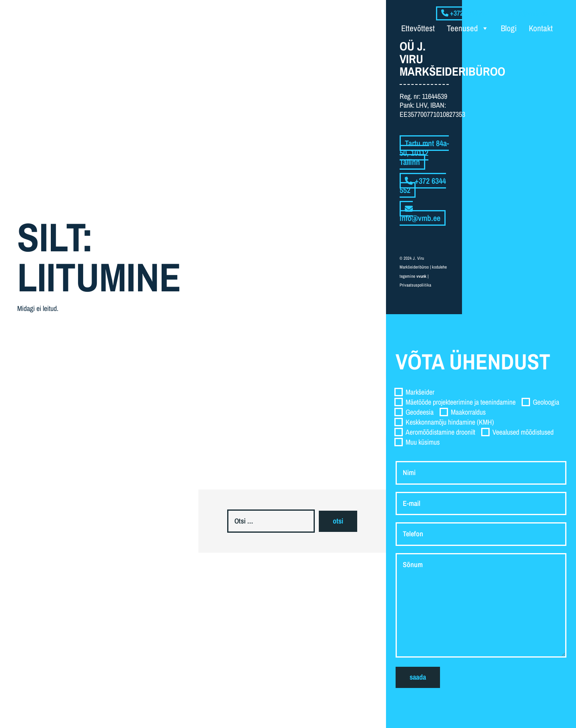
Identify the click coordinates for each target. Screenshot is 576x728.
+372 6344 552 (423, 186)
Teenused (468, 28)
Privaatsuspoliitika (415, 285)
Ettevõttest (418, 28)
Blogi (509, 28)
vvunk (421, 276)
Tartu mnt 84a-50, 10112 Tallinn (424, 152)
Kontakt (541, 28)
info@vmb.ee (420, 214)
